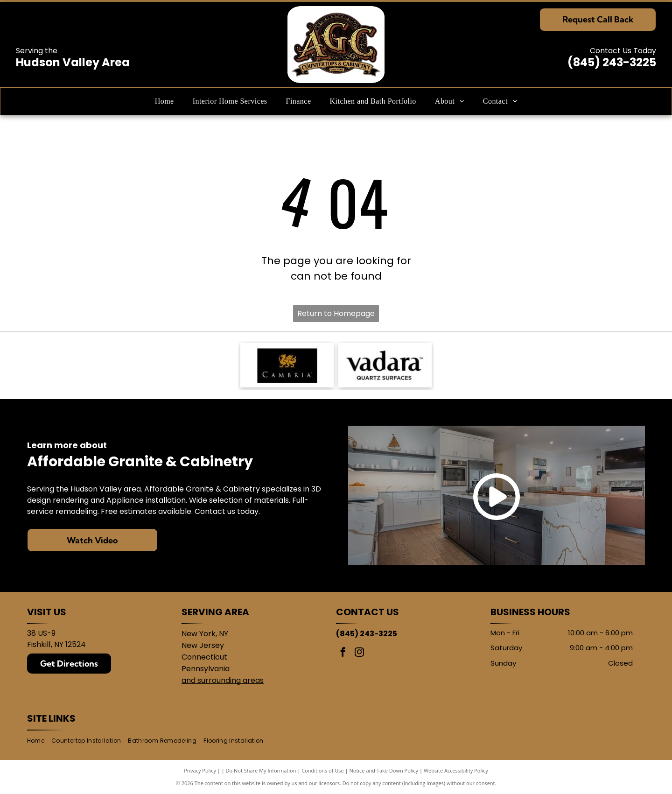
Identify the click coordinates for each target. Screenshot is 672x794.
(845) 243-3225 (612, 62)
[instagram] (359, 653)
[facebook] (343, 653)
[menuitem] (164, 101)
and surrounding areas (223, 680)
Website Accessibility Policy (456, 770)
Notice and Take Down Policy (384, 770)
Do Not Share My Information (261, 770)
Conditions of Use (323, 770)
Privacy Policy (200, 770)
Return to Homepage (336, 313)
